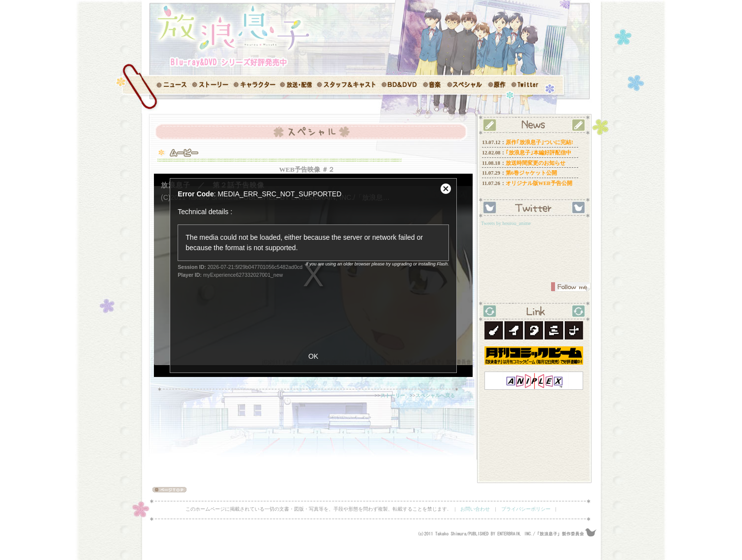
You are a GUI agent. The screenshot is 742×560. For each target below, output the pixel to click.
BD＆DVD (399, 85)
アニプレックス (534, 381)
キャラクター (256, 85)
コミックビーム (534, 355)
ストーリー (212, 85)
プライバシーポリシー (526, 509)
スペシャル (465, 85)
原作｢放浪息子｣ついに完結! (539, 142)
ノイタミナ (534, 330)
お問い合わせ (475, 509)
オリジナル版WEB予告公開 (539, 183)
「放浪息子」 (228, 27)
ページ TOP (165, 490)
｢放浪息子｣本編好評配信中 (538, 153)
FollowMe (571, 287)
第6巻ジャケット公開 (531, 173)
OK (313, 356)
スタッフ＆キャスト (348, 85)
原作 (497, 85)
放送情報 (298, 85)
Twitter (525, 85)
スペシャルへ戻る (435, 395)
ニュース (166, 85)
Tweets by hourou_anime (506, 223)
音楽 (433, 85)
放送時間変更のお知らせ (536, 163)
